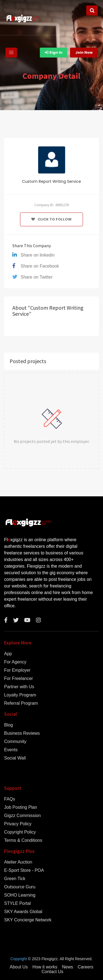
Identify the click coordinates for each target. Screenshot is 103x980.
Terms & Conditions (23, 840)
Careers (86, 967)
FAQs (10, 799)
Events (11, 750)
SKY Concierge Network (28, 920)
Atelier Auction (18, 862)
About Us (19, 967)
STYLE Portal (17, 903)
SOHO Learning (20, 895)
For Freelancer (19, 679)
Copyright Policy (20, 832)
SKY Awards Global (23, 912)
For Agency (15, 662)
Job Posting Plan (21, 807)
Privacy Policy (18, 824)
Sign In (54, 52)
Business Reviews (22, 733)
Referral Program (21, 703)
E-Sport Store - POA (24, 870)
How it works (45, 967)
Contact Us (52, 972)
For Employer (17, 670)
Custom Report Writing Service (51, 181)
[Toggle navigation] (11, 53)
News (68, 967)
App (8, 654)
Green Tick (15, 879)
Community (15, 742)
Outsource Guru (20, 887)
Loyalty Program (20, 695)
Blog (9, 725)
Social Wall (15, 758)
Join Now (84, 52)
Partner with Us (19, 687)
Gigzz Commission (22, 816)
